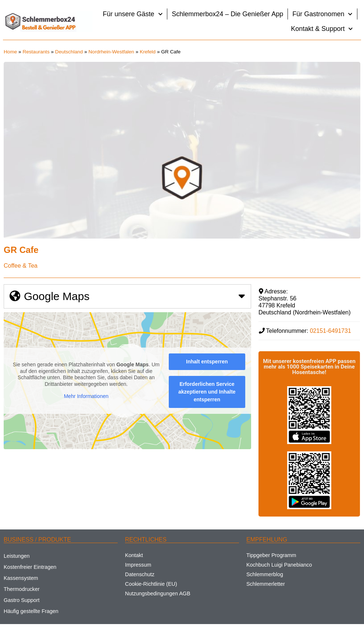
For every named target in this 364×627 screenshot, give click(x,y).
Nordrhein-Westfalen (111, 52)
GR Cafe (21, 250)
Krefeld (148, 52)
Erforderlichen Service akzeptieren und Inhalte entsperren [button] (207, 392)
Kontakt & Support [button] (322, 29)
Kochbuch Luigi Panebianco (279, 565)
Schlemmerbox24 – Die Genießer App (227, 14)
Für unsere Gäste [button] (133, 14)
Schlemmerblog (265, 574)
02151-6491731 (331, 331)
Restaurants (36, 52)
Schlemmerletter (266, 584)
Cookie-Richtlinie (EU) (151, 584)
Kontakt (134, 555)
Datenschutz (140, 574)
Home (10, 52)
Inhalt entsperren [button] (207, 362)
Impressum (138, 565)
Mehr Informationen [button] (86, 397)
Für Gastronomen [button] (322, 14)
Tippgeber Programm (271, 555)
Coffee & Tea (21, 266)
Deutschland (69, 52)
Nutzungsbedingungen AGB (158, 593)
